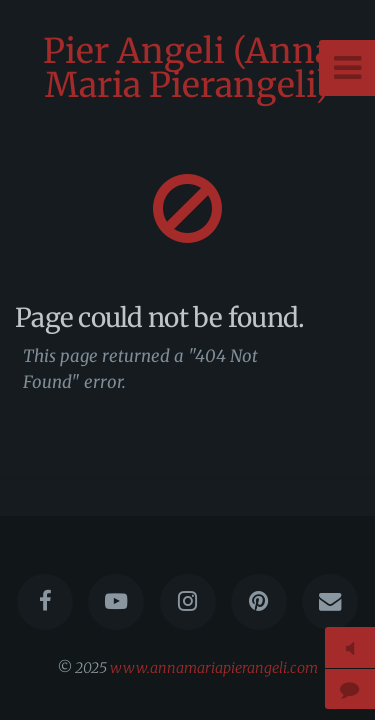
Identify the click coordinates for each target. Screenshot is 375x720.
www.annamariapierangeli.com (214, 668)
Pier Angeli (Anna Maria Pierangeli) (188, 68)
